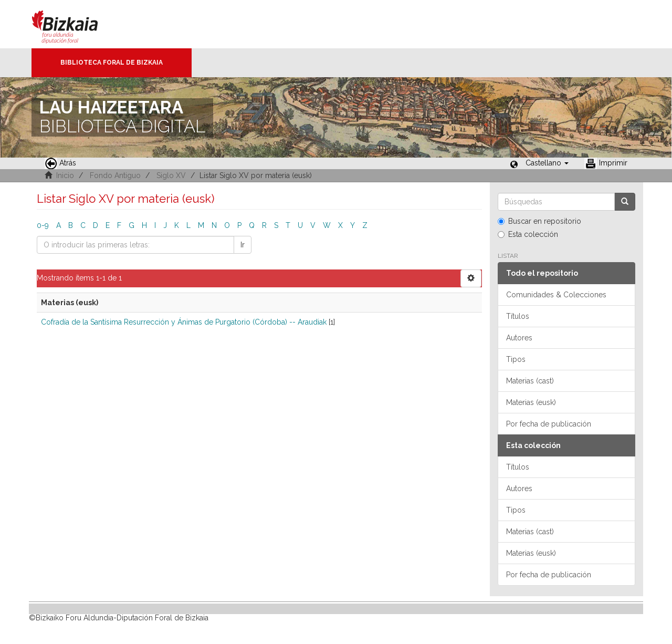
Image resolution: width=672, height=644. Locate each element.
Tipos (516, 359)
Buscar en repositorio (539, 221)
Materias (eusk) (531, 402)
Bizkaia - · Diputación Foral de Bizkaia (76, 24)
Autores (519, 338)
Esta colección (528, 234)
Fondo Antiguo (115, 175)
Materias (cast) (530, 381)
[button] (547, 163)
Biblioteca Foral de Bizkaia (112, 63)
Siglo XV (171, 175)
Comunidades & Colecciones (556, 295)
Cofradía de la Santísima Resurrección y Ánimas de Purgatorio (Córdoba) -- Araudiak (184, 322)
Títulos (518, 316)
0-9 (43, 225)
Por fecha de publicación (549, 424)
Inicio (65, 175)
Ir (243, 245)
